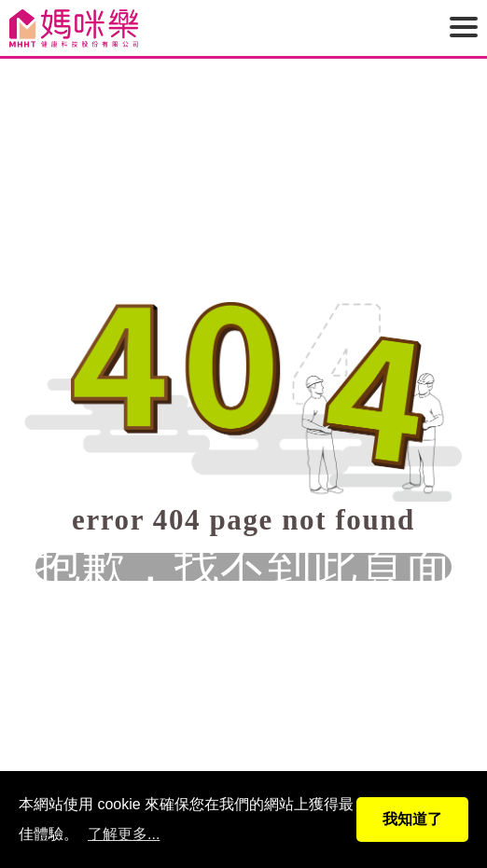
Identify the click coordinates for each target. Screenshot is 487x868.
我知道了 (412, 819)
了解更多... (124, 834)
